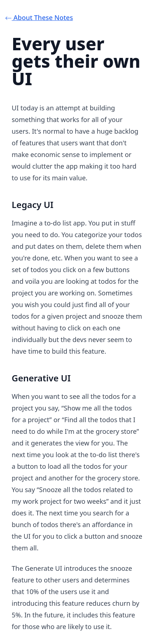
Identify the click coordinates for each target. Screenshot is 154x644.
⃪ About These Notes (42, 17)
